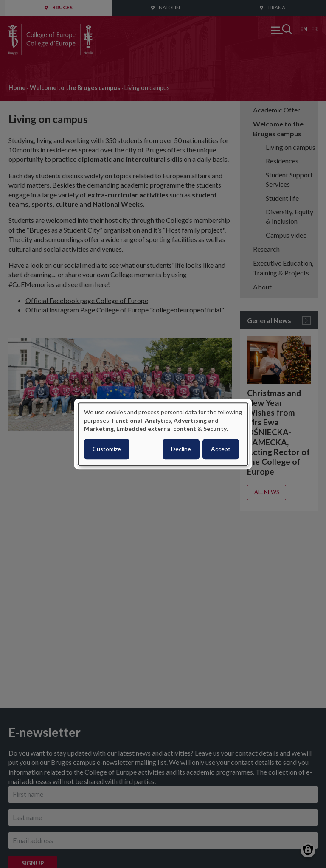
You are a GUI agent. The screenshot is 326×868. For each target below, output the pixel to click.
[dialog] (163, 434)
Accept (221, 449)
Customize (107, 449)
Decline (181, 449)
